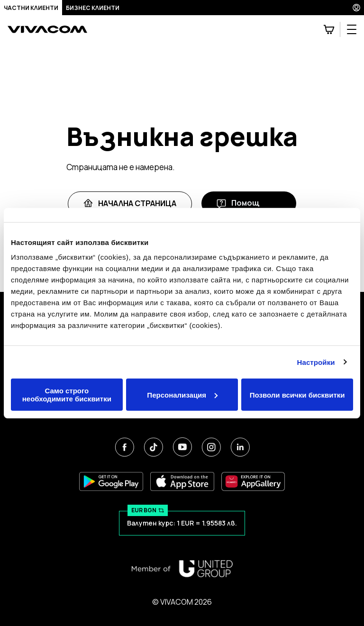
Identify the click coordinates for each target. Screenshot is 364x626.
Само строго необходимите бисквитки (67, 395)
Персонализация (182, 395)
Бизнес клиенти (93, 8)
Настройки (316, 362)
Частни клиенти (31, 8)
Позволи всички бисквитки (297, 395)
